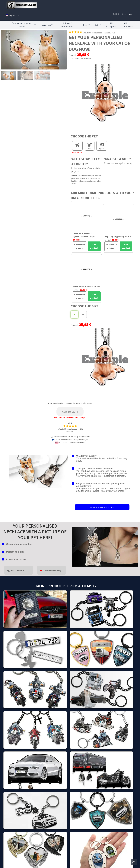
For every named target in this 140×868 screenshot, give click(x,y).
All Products (128, 25)
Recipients (47, 25)
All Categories (113, 25)
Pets (87, 25)
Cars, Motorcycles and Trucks (24, 25)
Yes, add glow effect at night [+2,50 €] (86, 170)
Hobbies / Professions (70, 25)
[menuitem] (13, 15)
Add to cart (70, 412)
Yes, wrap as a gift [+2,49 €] (118, 163)
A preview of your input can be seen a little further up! (72, 403)
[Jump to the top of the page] (134, 862)
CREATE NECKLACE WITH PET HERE (102, 507)
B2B (98, 25)
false (74, 546)
